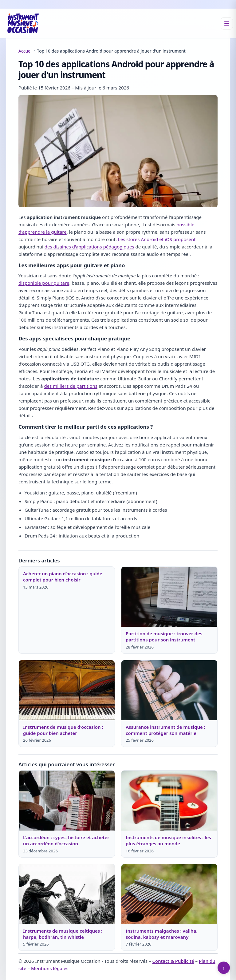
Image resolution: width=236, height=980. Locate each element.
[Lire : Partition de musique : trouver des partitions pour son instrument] (169, 597)
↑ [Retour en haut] (224, 968)
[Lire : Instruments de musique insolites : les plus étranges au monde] (169, 801)
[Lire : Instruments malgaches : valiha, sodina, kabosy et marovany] (169, 894)
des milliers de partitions (71, 386)
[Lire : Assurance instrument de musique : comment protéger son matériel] (169, 690)
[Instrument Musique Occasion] (23, 23)
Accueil (26, 51)
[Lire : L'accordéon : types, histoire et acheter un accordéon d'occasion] (67, 801)
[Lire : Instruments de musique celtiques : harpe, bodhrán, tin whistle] (67, 894)
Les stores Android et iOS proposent (157, 239)
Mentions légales (50, 968)
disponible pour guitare (44, 283)
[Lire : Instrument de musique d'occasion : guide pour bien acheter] (67, 690)
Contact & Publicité (173, 961)
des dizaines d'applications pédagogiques (89, 247)
